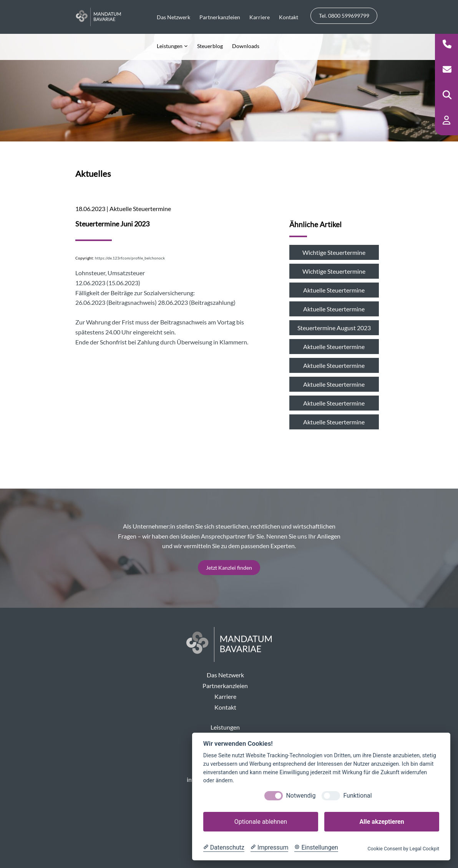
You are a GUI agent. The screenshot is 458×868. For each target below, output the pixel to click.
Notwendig (301, 796)
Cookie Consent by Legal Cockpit (403, 849)
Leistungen (225, 727)
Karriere (225, 696)
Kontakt (225, 707)
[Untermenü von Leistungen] (172, 46)
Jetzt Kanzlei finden (229, 568)
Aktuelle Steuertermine (334, 290)
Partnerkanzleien (225, 686)
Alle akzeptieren (382, 822)
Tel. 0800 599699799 (344, 16)
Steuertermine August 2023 (334, 328)
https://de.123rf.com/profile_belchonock (130, 258)
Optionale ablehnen (261, 822)
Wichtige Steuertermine (334, 252)
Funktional (357, 796)
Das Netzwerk (225, 675)
